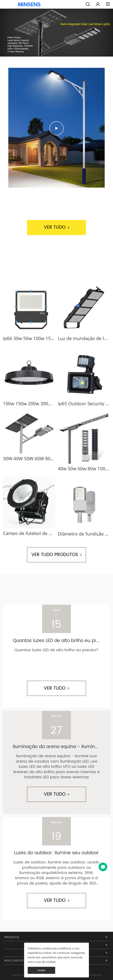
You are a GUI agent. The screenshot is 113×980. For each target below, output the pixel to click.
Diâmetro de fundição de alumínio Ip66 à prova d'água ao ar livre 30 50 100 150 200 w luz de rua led (84, 534)
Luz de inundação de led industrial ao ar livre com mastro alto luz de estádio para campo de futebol (84, 338)
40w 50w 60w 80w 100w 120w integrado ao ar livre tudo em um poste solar (84, 469)
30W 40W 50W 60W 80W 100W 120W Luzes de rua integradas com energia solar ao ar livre (29, 459)
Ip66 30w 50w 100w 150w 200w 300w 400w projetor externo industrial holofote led (29, 338)
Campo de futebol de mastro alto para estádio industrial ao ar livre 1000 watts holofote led (29, 533)
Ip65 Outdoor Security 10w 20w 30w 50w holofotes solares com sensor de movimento (84, 404)
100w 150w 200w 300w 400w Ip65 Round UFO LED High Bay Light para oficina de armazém (29, 404)
